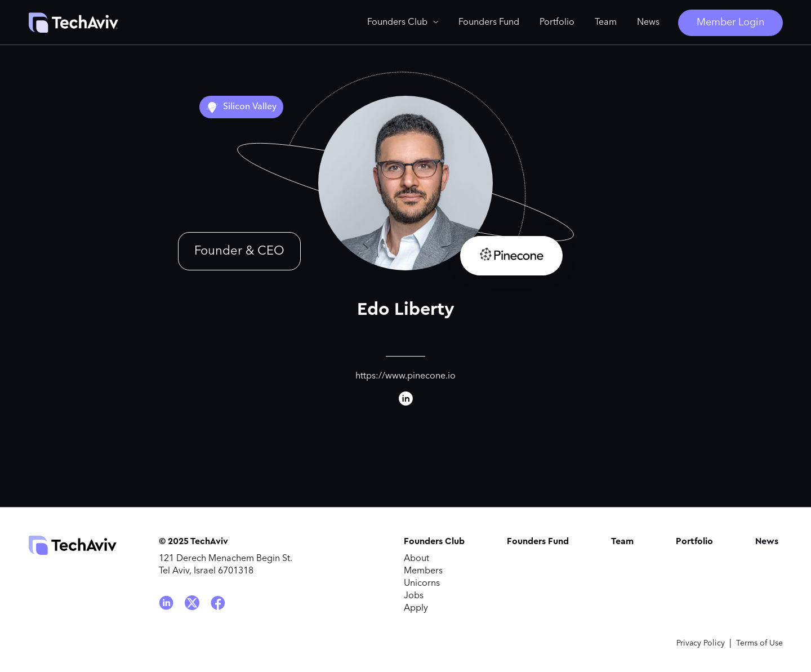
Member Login (730, 23)
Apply (416, 608)
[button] (403, 23)
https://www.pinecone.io (405, 376)
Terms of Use (759, 643)
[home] (73, 23)
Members (423, 571)
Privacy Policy (701, 643)
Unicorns (422, 584)
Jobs (414, 596)
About (416, 559)
